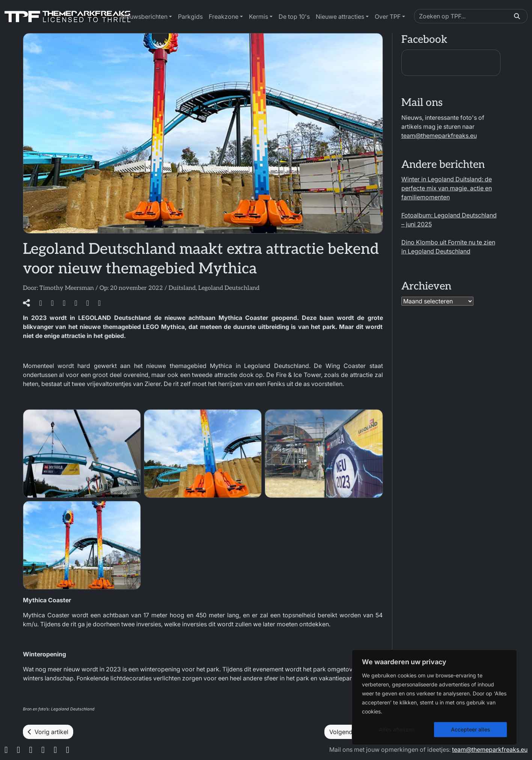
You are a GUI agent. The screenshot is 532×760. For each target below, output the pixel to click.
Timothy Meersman (67, 288)
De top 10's (294, 17)
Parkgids (190, 17)
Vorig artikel (48, 732)
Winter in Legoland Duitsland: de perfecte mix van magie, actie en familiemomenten (447, 188)
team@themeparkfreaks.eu (439, 136)
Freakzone (224, 17)
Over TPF (388, 17)
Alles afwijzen (397, 729)
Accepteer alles (471, 729)
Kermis (258, 17)
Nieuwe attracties (340, 17)
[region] (434, 697)
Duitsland (182, 288)
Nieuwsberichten (144, 17)
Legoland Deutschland (229, 288)
